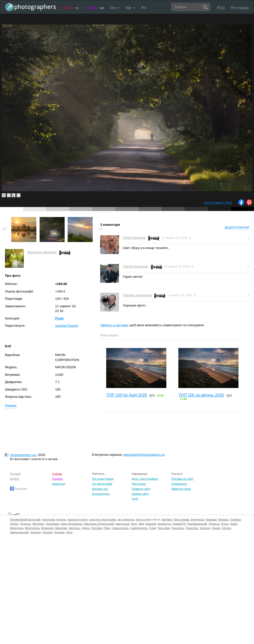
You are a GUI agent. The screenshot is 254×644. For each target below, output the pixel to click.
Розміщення (179, 484)
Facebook (18, 489)
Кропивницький (197, 524)
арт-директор (126, 519)
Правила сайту (141, 489)
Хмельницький (19, 532)
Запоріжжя (52, 524)
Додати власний (237, 227)
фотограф (48, 519)
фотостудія (143, 519)
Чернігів (47, 532)
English (15, 479)
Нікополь (74, 528)
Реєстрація (240, 8)
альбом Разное (67, 326)
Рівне (107, 528)
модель (61, 519)
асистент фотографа (103, 519)
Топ (115, 8)
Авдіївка (167, 519)
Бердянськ (198, 519)
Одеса (85, 528)
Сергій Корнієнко (135, 266)
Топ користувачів (103, 479)
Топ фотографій (102, 484)
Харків (216, 528)
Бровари (211, 519)
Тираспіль (192, 528)
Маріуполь (17, 528)
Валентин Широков (42, 252)
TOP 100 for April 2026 (126, 395)
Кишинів (151, 524)
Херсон (226, 528)
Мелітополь (32, 528)
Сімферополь (139, 528)
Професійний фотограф (25, 519)
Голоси (11, 406)
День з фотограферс (145, 479)
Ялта (69, 532)
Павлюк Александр (137, 295)
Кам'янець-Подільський (99, 524)
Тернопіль (178, 528)
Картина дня (100, 489)
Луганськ (214, 524)
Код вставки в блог (218, 203)
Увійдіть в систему (114, 325)
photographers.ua (23, 455)
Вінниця (223, 519)
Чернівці (59, 532)
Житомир (38, 524)
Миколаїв (61, 528)
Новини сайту (141, 494)
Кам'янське (123, 524)
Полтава (97, 528)
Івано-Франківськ (72, 524)
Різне (59, 318)
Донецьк (25, 524)
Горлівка (235, 519)
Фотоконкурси (101, 494)
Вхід (221, 8)
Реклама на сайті (182, 479)
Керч (134, 524)
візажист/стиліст (78, 519)
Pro (144, 8)
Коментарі (59, 484)
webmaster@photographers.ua (144, 455)
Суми (152, 528)
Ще (130, 8)
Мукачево (47, 528)
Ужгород (205, 528)
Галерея (94, 8)
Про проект (139, 484)
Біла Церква (182, 519)
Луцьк (225, 524)
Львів (234, 524)
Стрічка (70, 8)
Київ (141, 524)
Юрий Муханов (134, 238)
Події (135, 499)
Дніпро (14, 524)
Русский (15, 474)
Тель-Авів (163, 528)
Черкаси (35, 532)
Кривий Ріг (179, 524)
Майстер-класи (181, 489)
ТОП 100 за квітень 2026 (201, 395)
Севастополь (120, 528)
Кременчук (164, 524)
